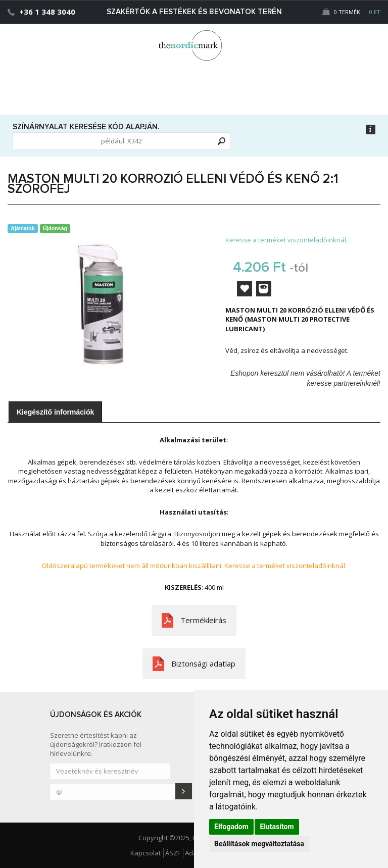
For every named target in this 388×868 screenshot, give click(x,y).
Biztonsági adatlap (203, 663)
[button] (359, 43)
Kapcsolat (145, 853)
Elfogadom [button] (231, 827)
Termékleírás (203, 620)
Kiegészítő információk (55, 412)
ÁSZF (173, 853)
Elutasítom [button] (277, 827)
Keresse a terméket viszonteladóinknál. (286, 240)
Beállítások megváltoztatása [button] (259, 844)
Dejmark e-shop (194, 45)
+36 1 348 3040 (47, 12)
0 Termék (351, 12)
